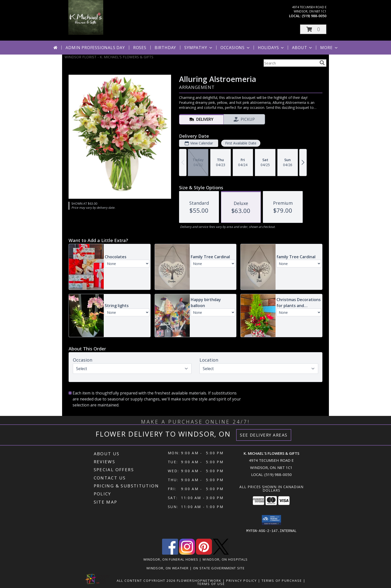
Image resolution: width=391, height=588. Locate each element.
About (302, 48)
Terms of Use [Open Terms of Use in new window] (211, 584)
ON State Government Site (219, 568)
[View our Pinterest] (204, 553)
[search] (322, 63)
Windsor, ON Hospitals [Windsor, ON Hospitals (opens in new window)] (225, 559)
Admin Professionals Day (95, 48)
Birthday (165, 48)
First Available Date (241, 143)
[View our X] (221, 553)
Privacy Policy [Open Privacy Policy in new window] (242, 581)
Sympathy (199, 48)
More (329, 48)
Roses (140, 48)
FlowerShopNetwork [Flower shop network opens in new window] (199, 581)
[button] (313, 29)
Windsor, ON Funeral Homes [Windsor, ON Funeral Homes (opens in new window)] (171, 559)
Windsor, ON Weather (168, 568)
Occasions (236, 48)
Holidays (271, 48)
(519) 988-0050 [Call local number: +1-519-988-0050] (314, 16)
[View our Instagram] (187, 553)
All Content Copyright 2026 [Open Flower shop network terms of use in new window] (146, 581)
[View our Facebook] (170, 553)
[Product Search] (291, 63)
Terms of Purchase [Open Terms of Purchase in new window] (282, 581)
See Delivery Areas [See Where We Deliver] (264, 435)
